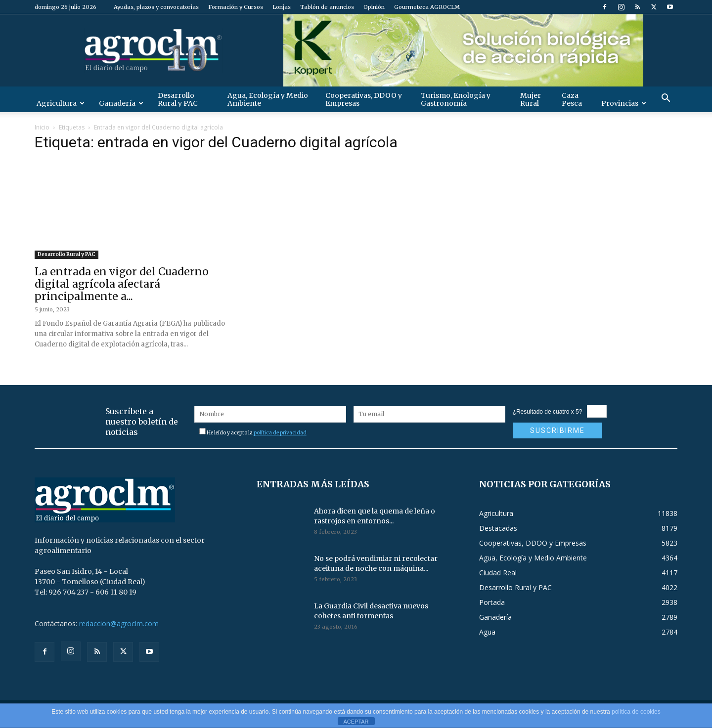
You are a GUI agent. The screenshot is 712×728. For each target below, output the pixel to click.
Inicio (42, 127)
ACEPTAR (356, 722)
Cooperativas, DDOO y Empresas (364, 99)
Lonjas (282, 7)
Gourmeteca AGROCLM (427, 7)
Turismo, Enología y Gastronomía (456, 99)
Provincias (624, 103)
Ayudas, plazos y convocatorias (156, 7)
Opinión (374, 7)
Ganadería (121, 103)
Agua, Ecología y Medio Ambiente (268, 99)
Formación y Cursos (236, 7)
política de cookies (636, 712)
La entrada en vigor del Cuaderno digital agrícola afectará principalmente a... (122, 284)
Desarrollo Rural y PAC (178, 99)
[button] (666, 99)
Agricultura (61, 103)
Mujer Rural (531, 99)
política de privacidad (280, 433)
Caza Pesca (572, 99)
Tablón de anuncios (327, 7)
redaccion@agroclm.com (119, 623)
